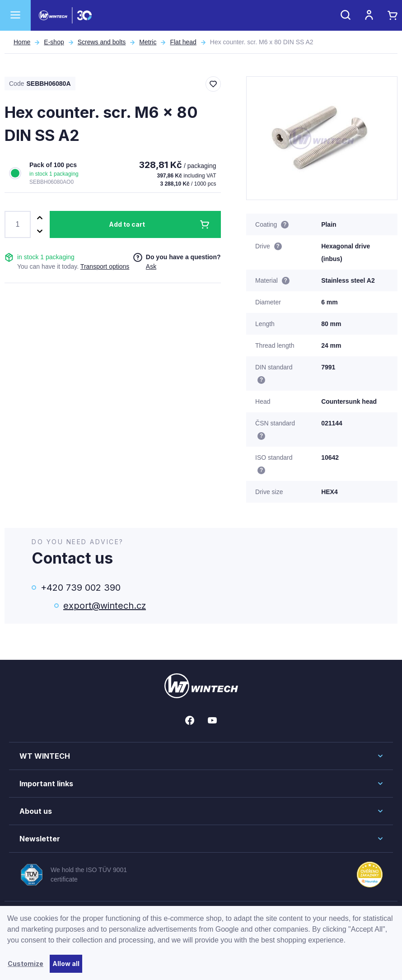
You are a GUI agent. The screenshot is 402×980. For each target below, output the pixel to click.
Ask (151, 266)
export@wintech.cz (105, 606)
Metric (148, 42)
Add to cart (127, 224)
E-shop (54, 42)
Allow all (66, 964)
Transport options (105, 266)
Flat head (183, 42)
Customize (26, 964)
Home (22, 42)
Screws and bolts (102, 42)
